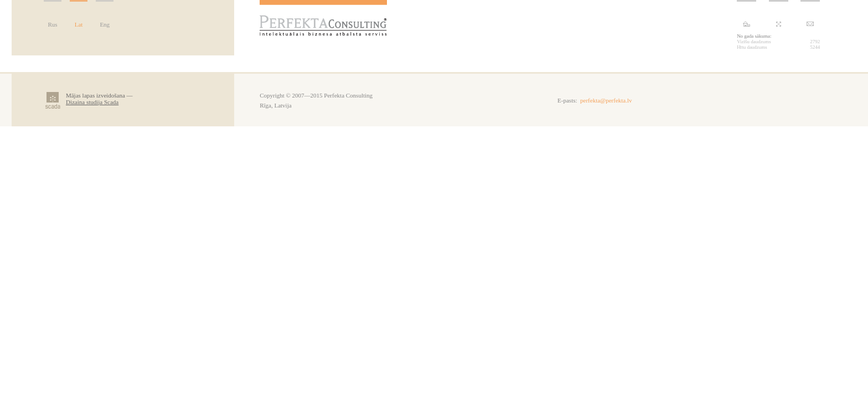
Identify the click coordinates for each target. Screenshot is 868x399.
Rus (52, 24)
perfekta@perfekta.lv (606, 100)
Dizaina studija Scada (92, 102)
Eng (105, 24)
